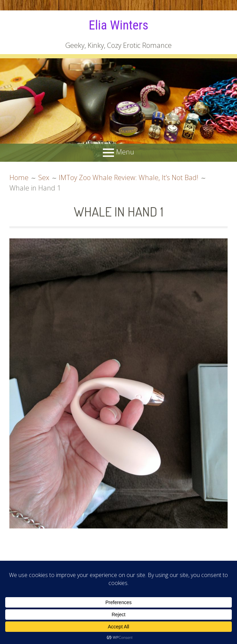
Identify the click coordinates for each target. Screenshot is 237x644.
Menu (125, 152)
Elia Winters (118, 25)
